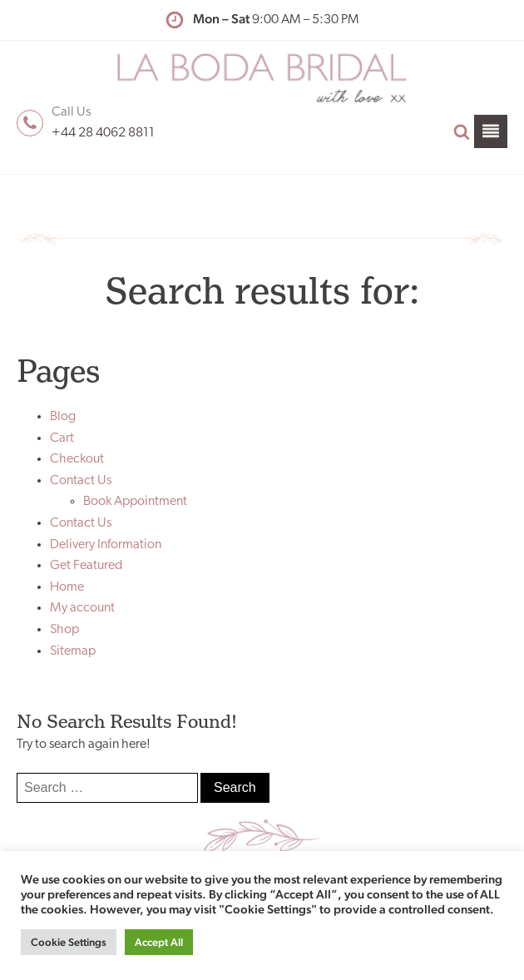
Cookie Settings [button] (69, 942)
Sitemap (73, 651)
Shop (64, 630)
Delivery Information (106, 545)
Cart (62, 438)
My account (82, 608)
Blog (63, 417)
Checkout (77, 459)
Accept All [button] (159, 942)
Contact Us (81, 481)
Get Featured (86, 566)
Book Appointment (135, 502)
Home (67, 587)
